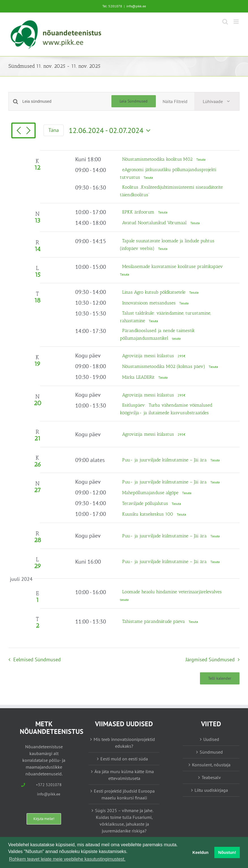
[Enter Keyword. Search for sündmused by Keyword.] (67, 102)
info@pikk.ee (136, 6)
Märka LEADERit (139, 377)
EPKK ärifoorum (139, 212)
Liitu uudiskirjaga (211, 790)
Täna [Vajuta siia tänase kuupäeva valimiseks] (54, 130)
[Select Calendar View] (217, 101)
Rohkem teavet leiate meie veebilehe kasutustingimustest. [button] (67, 859)
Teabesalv (211, 777)
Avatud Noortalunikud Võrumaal (155, 223)
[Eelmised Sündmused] (19, 131)
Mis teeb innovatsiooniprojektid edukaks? (124, 743)
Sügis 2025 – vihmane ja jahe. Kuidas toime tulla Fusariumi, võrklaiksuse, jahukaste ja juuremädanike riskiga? (124, 821)
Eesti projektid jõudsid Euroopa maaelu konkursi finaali (124, 794)
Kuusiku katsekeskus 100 (148, 514)
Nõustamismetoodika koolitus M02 (158, 159)
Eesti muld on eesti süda (124, 759)
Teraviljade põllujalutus (146, 503)
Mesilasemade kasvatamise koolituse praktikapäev (172, 266)
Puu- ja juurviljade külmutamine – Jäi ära (165, 460)
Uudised (211, 739)
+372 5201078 (49, 785)
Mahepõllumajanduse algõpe (151, 493)
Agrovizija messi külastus (149, 356)
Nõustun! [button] (227, 852)
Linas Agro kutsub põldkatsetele (155, 292)
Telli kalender (220, 678)
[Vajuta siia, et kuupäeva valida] (111, 130)
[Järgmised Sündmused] (28, 131)
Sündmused (211, 752)
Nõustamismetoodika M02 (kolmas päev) (164, 366)
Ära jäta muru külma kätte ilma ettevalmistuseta (124, 775)
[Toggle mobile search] (225, 22)
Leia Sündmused (134, 101)
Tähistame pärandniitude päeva (154, 621)
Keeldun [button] (201, 852)
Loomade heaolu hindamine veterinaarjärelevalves (172, 592)
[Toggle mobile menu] (237, 22)
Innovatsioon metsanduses (150, 303)
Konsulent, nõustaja (211, 765)
